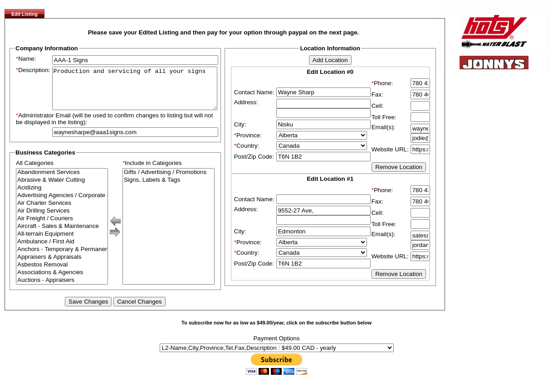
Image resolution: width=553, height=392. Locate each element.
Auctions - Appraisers (62, 288)
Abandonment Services (62, 181)
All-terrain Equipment (62, 242)
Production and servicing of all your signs (135, 92)
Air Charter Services (62, 211)
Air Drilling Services (62, 219)
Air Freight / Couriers (62, 227)
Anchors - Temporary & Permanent (62, 258)
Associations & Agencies (62, 281)
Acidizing (62, 196)
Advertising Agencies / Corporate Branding (62, 204)
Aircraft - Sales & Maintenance (62, 235)
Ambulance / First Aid (62, 250)
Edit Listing (24, 14)
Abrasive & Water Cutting (62, 188)
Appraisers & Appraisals (62, 265)
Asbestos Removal (62, 273)
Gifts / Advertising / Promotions (169, 181)
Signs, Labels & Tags (169, 188)
